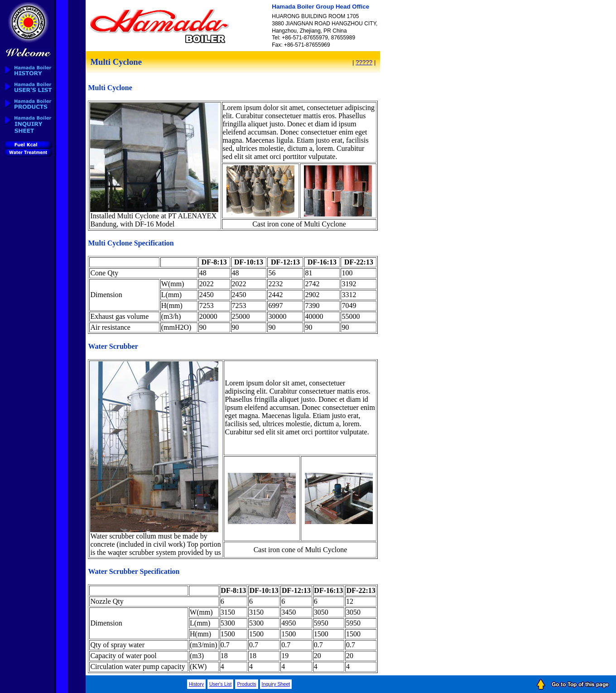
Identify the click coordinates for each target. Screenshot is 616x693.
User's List (220, 684)
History (196, 684)
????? (364, 62)
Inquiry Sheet (276, 684)
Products (246, 684)
